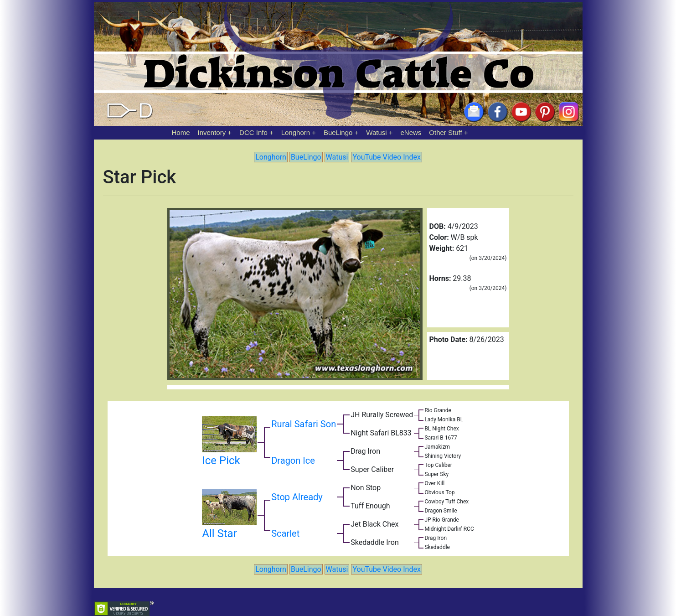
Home (181, 132)
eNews (411, 132)
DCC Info (253, 132)
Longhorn (296, 132)
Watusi (376, 132)
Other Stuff (445, 132)
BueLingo (338, 132)
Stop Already (297, 497)
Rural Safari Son (304, 424)
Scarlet (285, 533)
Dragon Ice (293, 461)
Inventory (212, 132)
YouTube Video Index (386, 157)
